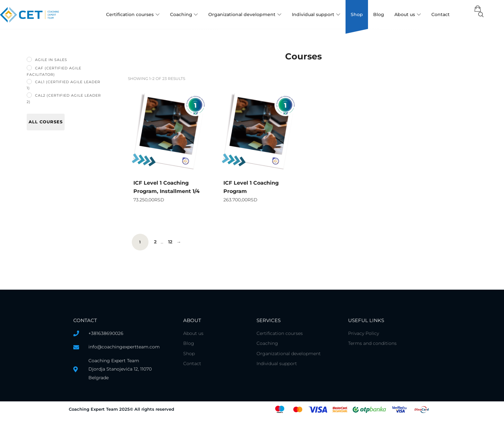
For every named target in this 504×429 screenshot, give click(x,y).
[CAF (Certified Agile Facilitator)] (29, 68)
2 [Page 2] (156, 254)
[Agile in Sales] (29, 59)
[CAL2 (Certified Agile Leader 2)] (29, 95)
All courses (46, 122)
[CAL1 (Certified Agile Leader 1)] (29, 82)
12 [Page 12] (171, 254)
